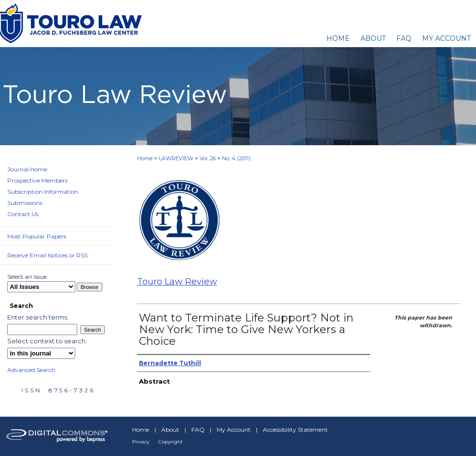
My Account (234, 430)
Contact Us (23, 214)
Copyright (170, 442)
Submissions (25, 203)
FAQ (198, 430)
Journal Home (27, 169)
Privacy (141, 442)
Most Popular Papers (37, 236)
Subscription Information (43, 192)
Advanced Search (31, 370)
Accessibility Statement (295, 430)
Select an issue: (28, 277)
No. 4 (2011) (236, 158)
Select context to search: (47, 341)
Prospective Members (37, 180)
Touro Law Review (177, 282)
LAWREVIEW (176, 158)
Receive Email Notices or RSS (47, 255)
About (170, 430)
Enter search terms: (38, 317)
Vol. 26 (208, 158)
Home (145, 158)
